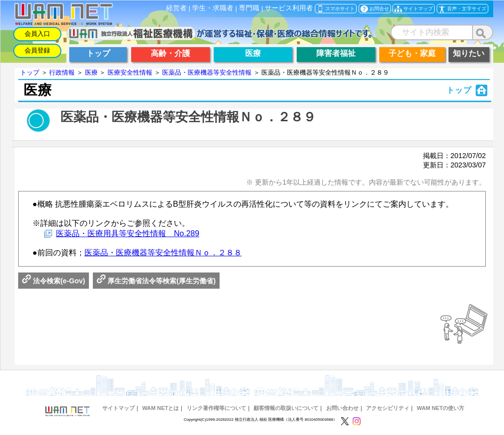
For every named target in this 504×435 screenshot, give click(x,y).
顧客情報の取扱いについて (286, 408)
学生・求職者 (213, 8)
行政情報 (62, 72)
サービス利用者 (289, 8)
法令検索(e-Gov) (54, 281)
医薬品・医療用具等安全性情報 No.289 (128, 233)
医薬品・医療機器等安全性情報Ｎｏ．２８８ (163, 253)
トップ (30, 72)
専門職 (249, 8)
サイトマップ (118, 408)
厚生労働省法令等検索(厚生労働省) (156, 281)
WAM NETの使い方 (441, 408)
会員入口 (37, 34)
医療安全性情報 (130, 72)
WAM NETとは (160, 408)
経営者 (176, 8)
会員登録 (37, 50)
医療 (91, 72)
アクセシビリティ (388, 408)
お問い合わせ (342, 408)
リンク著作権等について (216, 408)
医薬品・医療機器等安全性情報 (207, 72)
